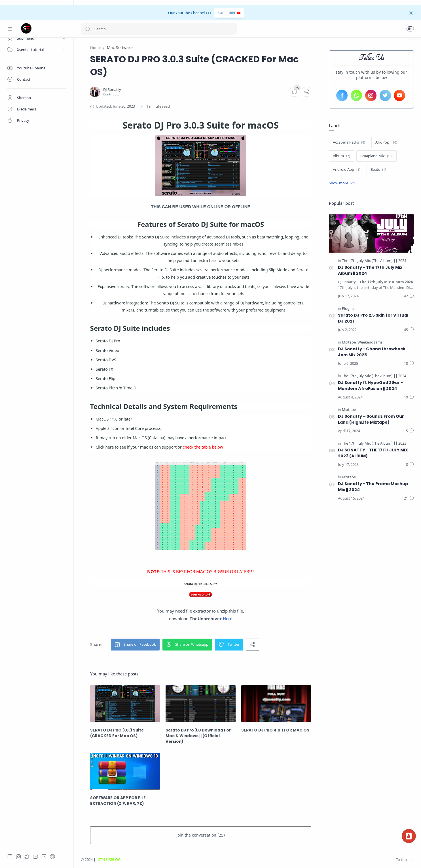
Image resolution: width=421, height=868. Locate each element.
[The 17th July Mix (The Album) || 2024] (374, 261)
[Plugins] (348, 309)
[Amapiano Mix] (376, 156)
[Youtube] (35, 857)
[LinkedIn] (44, 857)
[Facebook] (10, 857)
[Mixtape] (349, 342)
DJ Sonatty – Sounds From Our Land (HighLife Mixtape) (371, 419)
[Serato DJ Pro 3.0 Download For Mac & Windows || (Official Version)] (201, 704)
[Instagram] (18, 857)
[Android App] (347, 170)
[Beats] (378, 170)
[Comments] (295, 92)
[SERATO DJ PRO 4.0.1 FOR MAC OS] (276, 704)
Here (228, 619)
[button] (410, 29)
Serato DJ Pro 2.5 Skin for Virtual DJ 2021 (373, 318)
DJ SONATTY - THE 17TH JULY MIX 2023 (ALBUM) (373, 453)
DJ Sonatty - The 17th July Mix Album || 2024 (370, 270)
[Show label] (342, 183)
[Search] (159, 29)
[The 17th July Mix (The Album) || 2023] (374, 443)
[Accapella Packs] (349, 142)
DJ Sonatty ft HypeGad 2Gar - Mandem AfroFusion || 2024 (370, 386)
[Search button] (88, 29)
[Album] (341, 156)
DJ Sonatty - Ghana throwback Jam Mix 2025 (372, 352)
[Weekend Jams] (370, 342)
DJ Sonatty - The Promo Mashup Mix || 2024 (373, 487)
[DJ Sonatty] (112, 90)
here (109, 447)
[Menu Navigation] (10, 29)
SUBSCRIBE (229, 13)
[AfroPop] (386, 142)
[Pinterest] (52, 857)
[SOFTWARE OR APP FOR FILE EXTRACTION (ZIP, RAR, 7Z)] (125, 771)
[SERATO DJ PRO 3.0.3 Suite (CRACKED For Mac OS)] (125, 704)
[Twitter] (27, 857)
